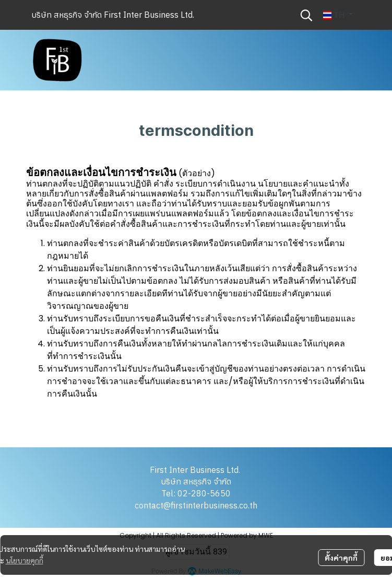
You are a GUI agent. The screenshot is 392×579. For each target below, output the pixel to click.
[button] (306, 15)
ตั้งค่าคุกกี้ (341, 558)
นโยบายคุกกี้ (25, 560)
